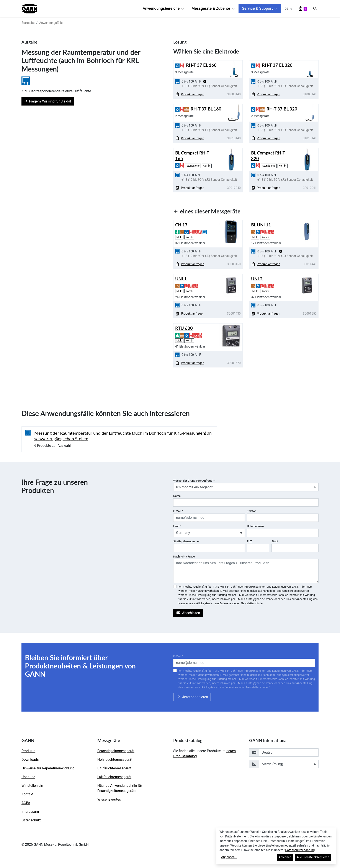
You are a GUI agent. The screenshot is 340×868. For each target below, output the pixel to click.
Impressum (30, 812)
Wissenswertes (109, 799)
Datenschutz (31, 820)
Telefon (252, 511)
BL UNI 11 (261, 225)
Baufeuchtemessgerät (114, 768)
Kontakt (27, 794)
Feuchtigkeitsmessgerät (116, 751)
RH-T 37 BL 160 (206, 109)
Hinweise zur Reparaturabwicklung (48, 768)
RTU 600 (184, 328)
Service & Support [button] (260, 9)
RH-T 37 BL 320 (282, 109)
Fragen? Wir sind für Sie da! (48, 101)
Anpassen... (229, 857)
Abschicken (188, 613)
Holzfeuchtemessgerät (115, 760)
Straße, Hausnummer (186, 541)
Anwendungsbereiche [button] (164, 9)
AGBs (26, 803)
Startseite (28, 23)
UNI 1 (181, 279)
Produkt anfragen (190, 94)
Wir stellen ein (32, 786)
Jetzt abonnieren (192, 697)
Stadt (275, 541)
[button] (205, 81)
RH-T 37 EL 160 (201, 65)
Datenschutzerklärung (300, 850)
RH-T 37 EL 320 (277, 65)
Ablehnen (285, 857)
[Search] (315, 9)
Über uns (28, 777)
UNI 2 (257, 279)
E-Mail (178, 511)
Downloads (30, 760)
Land (177, 526)
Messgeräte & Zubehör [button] (213, 9)
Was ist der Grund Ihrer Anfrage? (194, 481)
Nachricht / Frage (184, 557)
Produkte (28, 751)
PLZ (249, 541)
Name (177, 496)
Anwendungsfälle (51, 23)
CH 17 (181, 225)
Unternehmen (255, 526)
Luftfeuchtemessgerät (114, 777)
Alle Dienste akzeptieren (313, 857)
